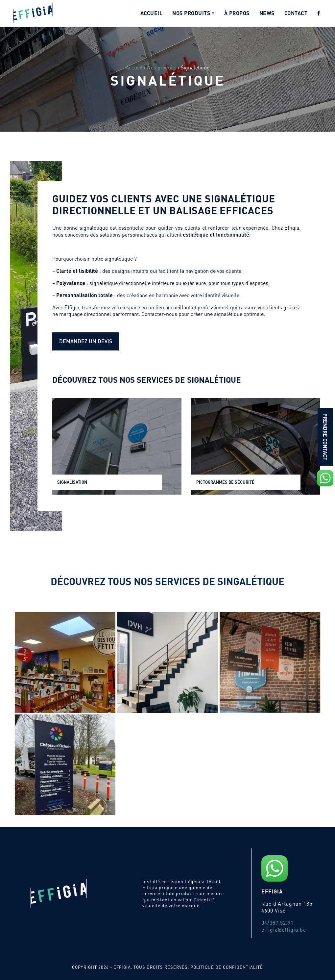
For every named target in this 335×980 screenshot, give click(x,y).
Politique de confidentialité (227, 967)
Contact (296, 13)
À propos (237, 13)
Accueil (152, 13)
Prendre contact (325, 437)
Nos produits (191, 13)
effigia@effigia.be (284, 929)
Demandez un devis (86, 341)
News (267, 13)
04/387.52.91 (277, 923)
